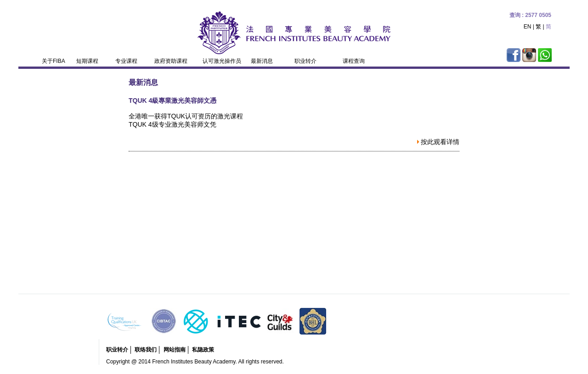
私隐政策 (203, 350)
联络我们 (146, 350)
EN (528, 27)
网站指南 (175, 350)
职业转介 (117, 350)
